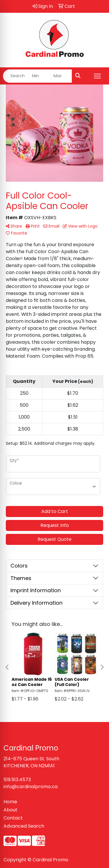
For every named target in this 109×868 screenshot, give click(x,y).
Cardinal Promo (50, 860)
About (10, 810)
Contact (13, 818)
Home (10, 802)
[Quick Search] (16, 76)
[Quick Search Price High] (61, 76)
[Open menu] (97, 76)
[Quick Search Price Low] (40, 76)
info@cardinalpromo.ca (31, 787)
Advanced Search (24, 826)
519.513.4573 (17, 780)
